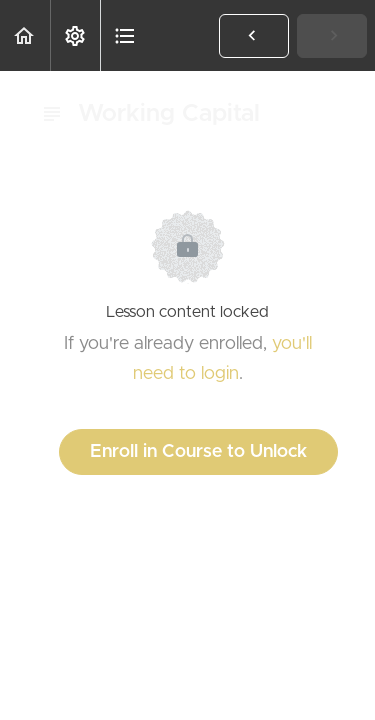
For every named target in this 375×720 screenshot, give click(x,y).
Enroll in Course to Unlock (198, 452)
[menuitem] (75, 35)
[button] (25, 35)
